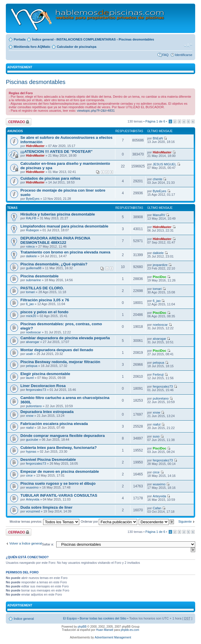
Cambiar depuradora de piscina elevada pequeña (65, 338)
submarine (33, 280)
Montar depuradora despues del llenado (57, 350)
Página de (155, 121)
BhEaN (158, 138)
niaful (30, 428)
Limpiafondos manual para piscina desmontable (64, 226)
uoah (29, 354)
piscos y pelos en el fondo (44, 312)
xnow (30, 416)
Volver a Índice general (26, 543)
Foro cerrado (19, 122)
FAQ (165, 55)
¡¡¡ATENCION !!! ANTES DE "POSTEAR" (57, 152)
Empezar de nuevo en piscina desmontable (60, 471)
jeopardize (160, 265)
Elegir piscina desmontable (45, 374)
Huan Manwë (105, 630)
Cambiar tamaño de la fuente (188, 45)
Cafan (157, 508)
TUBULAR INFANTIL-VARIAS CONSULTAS (59, 495)
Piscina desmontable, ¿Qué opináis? (54, 264)
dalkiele (31, 256)
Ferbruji (158, 374)
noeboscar (33, 332)
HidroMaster (35, 146)
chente (157, 179)
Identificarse (184, 55)
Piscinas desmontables (136, 39)
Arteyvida (33, 499)
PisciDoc (159, 277)
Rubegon (32, 230)
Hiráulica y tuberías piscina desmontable (58, 214)
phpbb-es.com (130, 630)
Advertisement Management (113, 637)
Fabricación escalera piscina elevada (54, 424)
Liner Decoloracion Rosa (43, 386)
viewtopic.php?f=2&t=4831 (96, 111)
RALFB (31, 218)
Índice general (43, 39)
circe (29, 475)
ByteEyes (33, 199)
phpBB (82, 627)
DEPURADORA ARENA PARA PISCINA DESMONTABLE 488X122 (55, 240)
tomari (30, 292)
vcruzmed (33, 511)
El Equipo (70, 618)
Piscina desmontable (39, 276)
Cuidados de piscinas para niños (50, 178)
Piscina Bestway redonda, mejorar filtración (60, 362)
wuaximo (32, 487)
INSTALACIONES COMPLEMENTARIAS (86, 39)
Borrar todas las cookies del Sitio (103, 618)
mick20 (31, 316)
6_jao (30, 304)
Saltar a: (48, 544)
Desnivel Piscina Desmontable (48, 460)
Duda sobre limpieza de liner (46, 507)
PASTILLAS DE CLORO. (42, 288)
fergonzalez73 (36, 390)
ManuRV (159, 215)
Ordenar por (109, 521)
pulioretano (34, 406)
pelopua (32, 366)
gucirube (32, 440)
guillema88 (34, 268)
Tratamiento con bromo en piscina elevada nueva (65, 252)
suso (156, 436)
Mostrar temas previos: (44, 521)
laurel (30, 378)
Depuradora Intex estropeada (47, 412)
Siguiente (185, 521)
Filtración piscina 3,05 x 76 (45, 300)
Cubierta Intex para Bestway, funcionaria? (59, 448)
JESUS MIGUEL (164, 164)
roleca (30, 246)
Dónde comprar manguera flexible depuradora (62, 436)
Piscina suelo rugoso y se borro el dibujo (58, 483)
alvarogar (33, 342)
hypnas (31, 452)
